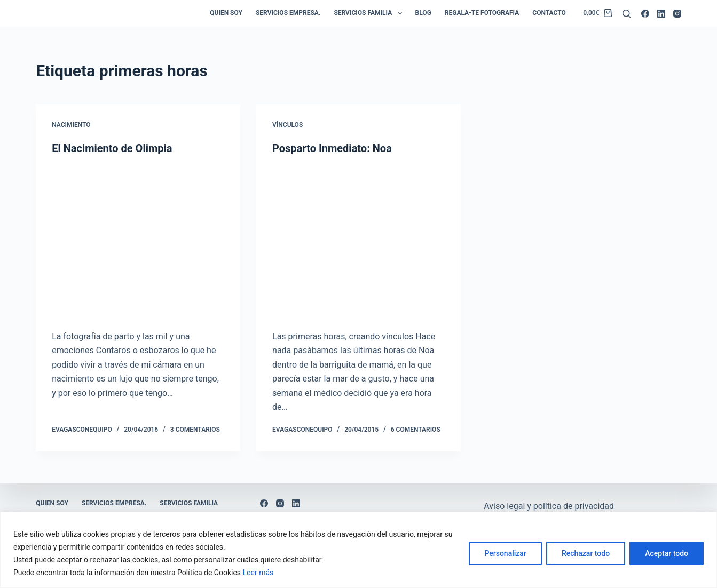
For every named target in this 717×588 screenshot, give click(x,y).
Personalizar (505, 553)
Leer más (258, 573)
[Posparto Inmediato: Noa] (358, 243)
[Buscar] (627, 14)
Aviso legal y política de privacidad (549, 506)
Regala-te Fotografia (482, 13)
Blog (423, 13)
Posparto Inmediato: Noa (332, 148)
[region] (358, 550)
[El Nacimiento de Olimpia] (138, 243)
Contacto (549, 13)
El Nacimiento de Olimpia (112, 148)
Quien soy (226, 13)
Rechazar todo (586, 553)
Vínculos (287, 125)
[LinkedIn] (661, 14)
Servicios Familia (370, 13)
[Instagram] (677, 14)
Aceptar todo (667, 553)
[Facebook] (645, 14)
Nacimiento (71, 125)
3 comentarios (195, 430)
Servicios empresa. (288, 13)
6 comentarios (416, 430)
